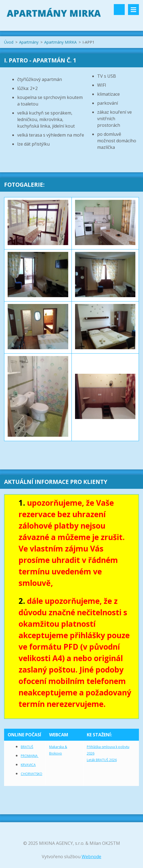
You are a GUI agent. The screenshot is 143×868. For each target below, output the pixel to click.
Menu (133, 10)
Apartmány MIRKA (60, 42)
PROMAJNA (30, 756)
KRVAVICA (28, 765)
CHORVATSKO (32, 774)
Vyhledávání (119, 10)
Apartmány (29, 42)
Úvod (9, 42)
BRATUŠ (27, 747)
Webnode (91, 857)
